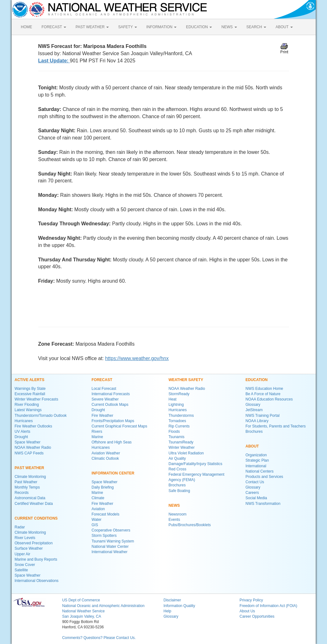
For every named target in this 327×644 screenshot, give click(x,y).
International (256, 466)
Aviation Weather (106, 453)
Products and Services (264, 477)
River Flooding (27, 405)
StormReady (179, 394)
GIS (95, 525)
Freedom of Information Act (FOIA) (268, 606)
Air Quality (177, 458)
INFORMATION (161, 27)
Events (174, 520)
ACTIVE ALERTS (30, 380)
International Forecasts (111, 394)
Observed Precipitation (34, 543)
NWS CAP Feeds (29, 453)
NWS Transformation (263, 504)
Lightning (176, 405)
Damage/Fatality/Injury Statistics (195, 464)
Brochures (177, 485)
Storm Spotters (104, 536)
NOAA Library (257, 421)
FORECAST (54, 27)
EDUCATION (199, 27)
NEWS (229, 27)
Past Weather (26, 482)
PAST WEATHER (92, 27)
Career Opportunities (257, 616)
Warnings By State (30, 389)
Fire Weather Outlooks (34, 426)
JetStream (254, 410)
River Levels (25, 538)
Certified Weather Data (34, 504)
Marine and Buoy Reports (36, 559)
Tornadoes (177, 421)
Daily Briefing (103, 487)
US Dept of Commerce (81, 600)
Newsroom (178, 514)
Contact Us (255, 482)
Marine (97, 437)
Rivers (97, 432)
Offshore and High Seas (112, 442)
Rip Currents (179, 426)
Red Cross (178, 469)
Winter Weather (182, 448)
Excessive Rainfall (30, 394)
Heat (173, 399)
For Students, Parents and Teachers (276, 426)
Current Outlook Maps (110, 405)
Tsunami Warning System (113, 541)
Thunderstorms (181, 416)
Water (97, 520)
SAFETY (128, 27)
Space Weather (28, 442)
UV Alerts (23, 432)
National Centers (259, 471)
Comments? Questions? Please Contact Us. (99, 638)
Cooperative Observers (111, 530)
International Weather (110, 552)
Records (22, 493)
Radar (20, 527)
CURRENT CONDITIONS (36, 518)
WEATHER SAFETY (186, 380)
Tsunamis (177, 437)
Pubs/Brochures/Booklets (190, 525)
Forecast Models (105, 514)
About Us (247, 611)
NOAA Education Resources (269, 399)
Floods (174, 432)
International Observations (37, 581)
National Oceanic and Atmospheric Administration (103, 606)
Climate (98, 498)
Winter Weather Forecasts (37, 399)
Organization (256, 455)
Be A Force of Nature (263, 394)
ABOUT (284, 27)
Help (167, 611)
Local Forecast (104, 389)
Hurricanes (24, 421)
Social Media (256, 498)
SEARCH (256, 27)
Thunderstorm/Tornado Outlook (41, 416)
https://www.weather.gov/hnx (137, 358)
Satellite (21, 570)
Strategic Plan (257, 460)
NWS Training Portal (263, 416)
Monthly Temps (27, 487)
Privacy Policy (251, 600)
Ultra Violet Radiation (186, 453)
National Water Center (110, 547)
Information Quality (179, 606)
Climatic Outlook (105, 458)
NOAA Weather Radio (33, 448)
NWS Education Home (264, 389)
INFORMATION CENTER (113, 473)
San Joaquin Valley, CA (82, 616)
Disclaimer (172, 600)
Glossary (253, 405)
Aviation (98, 509)
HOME (27, 27)
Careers (252, 493)
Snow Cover (25, 565)
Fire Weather (102, 416)
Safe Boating (179, 491)
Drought (21, 437)
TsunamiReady (181, 442)
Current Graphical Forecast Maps (119, 426)
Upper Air (23, 554)
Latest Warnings (28, 410)
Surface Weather (29, 548)
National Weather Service (83, 611)
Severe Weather (105, 399)
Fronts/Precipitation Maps (113, 421)
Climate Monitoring (30, 477)
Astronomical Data (30, 498)
